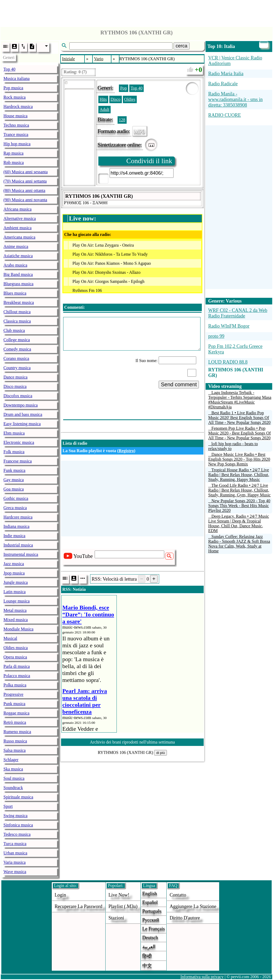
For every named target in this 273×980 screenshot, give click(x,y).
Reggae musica (16, 713)
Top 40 (9, 69)
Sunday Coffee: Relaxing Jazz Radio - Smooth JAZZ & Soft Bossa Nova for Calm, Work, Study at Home (239, 544)
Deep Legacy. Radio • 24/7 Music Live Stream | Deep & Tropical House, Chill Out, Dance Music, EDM (239, 523)
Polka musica (15, 685)
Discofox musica (18, 396)
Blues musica (15, 293)
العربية (149, 947)
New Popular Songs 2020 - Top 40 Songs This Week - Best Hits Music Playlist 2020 (239, 506)
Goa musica (14, 489)
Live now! (119, 895)
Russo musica (15, 741)
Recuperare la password (79, 906)
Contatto (178, 895)
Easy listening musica (22, 424)
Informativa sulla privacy (202, 977)
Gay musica (14, 480)
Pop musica (13, 88)
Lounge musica (17, 601)
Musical (10, 638)
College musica (17, 340)
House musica (15, 116)
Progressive (13, 694)
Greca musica (15, 508)
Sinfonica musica (18, 825)
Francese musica (18, 461)
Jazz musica (14, 564)
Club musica (14, 330)
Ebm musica (14, 433)
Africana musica (17, 209)
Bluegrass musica (18, 284)
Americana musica (19, 237)
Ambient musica (17, 228)
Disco (116, 99)
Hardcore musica (18, 517)
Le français (154, 929)
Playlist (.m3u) (123, 906)
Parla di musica (17, 666)
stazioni (116, 918)
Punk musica (14, 704)
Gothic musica (16, 498)
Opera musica (15, 657)
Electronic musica (19, 442)
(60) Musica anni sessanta (26, 172)
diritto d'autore (185, 918)
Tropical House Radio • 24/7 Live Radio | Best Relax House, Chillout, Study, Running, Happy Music (239, 475)
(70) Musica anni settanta (25, 181)
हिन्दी (147, 956)
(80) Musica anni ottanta (24, 190)
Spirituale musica (18, 797)
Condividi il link (149, 161)
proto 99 (216, 336)
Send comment (179, 384)
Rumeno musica (17, 732)
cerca (182, 46)
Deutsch (150, 938)
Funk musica (14, 470)
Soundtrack (13, 788)
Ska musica (13, 769)
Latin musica (15, 592)
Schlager (11, 760)
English (150, 894)
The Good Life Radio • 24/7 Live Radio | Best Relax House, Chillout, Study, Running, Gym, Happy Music (239, 490)
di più (160, 753)
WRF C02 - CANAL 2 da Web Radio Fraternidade (238, 313)
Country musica (17, 368)
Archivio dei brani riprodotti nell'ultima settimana (132, 742)
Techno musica (16, 125)
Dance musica (15, 377)
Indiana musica (16, 526)
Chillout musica (17, 312)
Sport (8, 806)
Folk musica (14, 452)
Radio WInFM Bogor (229, 326)
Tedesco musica (17, 834)
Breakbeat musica (19, 302)
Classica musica (17, 321)
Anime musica (16, 246)
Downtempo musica (21, 405)
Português (152, 911)
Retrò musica (15, 722)
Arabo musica (15, 265)
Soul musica (14, 778)
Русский (151, 920)
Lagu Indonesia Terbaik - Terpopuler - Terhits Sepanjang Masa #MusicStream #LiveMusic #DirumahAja (240, 400)
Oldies (130, 99)
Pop (124, 88)
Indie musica (14, 536)
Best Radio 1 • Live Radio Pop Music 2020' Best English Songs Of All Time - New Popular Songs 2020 (239, 418)
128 (122, 120)
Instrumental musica (21, 554)
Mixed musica (16, 620)
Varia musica (15, 862)
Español (150, 902)
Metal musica (15, 610)
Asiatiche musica (18, 256)
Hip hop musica (17, 144)
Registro (126, 451)
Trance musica (16, 134)
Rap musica (13, 153)
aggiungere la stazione (193, 906)
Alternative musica (20, 218)
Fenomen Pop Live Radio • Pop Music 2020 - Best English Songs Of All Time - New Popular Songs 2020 (240, 433)
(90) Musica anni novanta (25, 200)
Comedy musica (17, 349)
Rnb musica (14, 162)
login (60, 895)
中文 (147, 966)
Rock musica (15, 97)
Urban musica (15, 853)
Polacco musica (17, 676)
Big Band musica (18, 274)
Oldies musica (16, 648)
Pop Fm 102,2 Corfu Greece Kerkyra (235, 349)
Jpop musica (14, 573)
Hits (103, 99)
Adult (105, 109)
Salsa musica (15, 750)
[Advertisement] (136, 12)
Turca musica (15, 844)
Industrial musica (18, 545)
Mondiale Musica (18, 629)
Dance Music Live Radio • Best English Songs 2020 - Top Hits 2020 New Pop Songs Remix (239, 459)
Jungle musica (16, 582)
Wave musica (15, 872)
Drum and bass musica (23, 414)
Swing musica (15, 816)
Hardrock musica (18, 107)
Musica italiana (17, 79)
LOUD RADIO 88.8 (228, 362)
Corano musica (16, 358)
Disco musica (15, 386)
